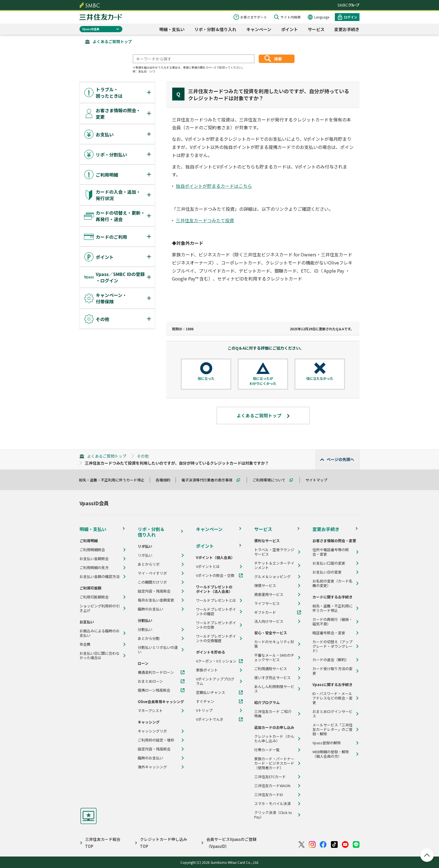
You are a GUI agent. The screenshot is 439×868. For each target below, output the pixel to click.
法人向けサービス (269, 621)
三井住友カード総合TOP (103, 843)
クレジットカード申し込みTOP (164, 843)
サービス (316, 29)
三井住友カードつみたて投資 (205, 220)
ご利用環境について (271, 480)
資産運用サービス (269, 595)
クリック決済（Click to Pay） (273, 815)
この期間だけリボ (152, 582)
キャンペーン (259, 29)
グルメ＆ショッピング (272, 577)
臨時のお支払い (150, 609)
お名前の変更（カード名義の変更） (332, 583)
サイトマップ (319, 480)
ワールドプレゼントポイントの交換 (216, 625)
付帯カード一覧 (267, 750)
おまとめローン (150, 681)
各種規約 (165, 480)
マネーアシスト (150, 711)
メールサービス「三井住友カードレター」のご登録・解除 (332, 729)
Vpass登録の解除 (327, 743)
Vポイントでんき (210, 719)
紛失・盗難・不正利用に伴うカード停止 (114, 480)
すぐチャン (205, 701)
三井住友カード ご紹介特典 (273, 714)
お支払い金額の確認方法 (100, 577)
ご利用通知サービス (271, 669)
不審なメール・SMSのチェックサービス (274, 658)
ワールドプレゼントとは (216, 600)
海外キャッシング (152, 767)
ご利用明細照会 (92, 550)
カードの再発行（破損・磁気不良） (332, 622)
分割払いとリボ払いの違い (158, 650)
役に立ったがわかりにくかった (263, 381)
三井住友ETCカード (270, 777)
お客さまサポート (254, 17)
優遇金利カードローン (156, 672)
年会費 (85, 644)
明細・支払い (172, 29)
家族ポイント (207, 670)
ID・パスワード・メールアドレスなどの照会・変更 (332, 698)
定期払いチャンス (211, 692)
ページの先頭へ (340, 459)
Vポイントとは (208, 567)
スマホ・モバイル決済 (272, 804)
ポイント (289, 29)
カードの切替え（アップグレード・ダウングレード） (332, 646)
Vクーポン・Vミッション (216, 661)
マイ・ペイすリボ (152, 573)
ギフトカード (265, 612)
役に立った (206, 378)
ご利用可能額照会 (94, 597)
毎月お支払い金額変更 (156, 600)
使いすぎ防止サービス (272, 678)
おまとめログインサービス (332, 714)
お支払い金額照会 (94, 559)
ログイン (351, 17)
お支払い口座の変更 (329, 563)
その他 (143, 456)
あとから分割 (149, 638)
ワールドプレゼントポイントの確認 (216, 612)
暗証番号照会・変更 (329, 633)
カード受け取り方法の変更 (332, 671)
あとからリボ (149, 564)
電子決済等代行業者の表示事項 (209, 480)
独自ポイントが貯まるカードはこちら (214, 186)
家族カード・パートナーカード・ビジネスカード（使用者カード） (274, 763)
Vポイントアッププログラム (215, 681)
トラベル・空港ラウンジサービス (274, 552)
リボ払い (145, 555)
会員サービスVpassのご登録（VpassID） (231, 843)
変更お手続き (347, 29)
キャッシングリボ (152, 731)
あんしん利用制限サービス (274, 689)
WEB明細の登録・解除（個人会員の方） (331, 754)
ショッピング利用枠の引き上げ (100, 608)
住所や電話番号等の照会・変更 (331, 552)
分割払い (145, 630)
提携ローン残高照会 (154, 690)
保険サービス (265, 586)
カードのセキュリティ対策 (274, 644)
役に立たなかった (320, 378)
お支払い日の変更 (327, 572)
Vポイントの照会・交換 (215, 575)
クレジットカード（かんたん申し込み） (274, 739)
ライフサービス (267, 603)
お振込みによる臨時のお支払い (100, 633)
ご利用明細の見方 (94, 568)
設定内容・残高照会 (154, 591)
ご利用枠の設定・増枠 (156, 740)
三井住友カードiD (269, 795)
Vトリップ (204, 710)
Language (322, 17)
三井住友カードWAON (272, 786)
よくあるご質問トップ (112, 41)
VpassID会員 (91, 29)
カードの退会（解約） (331, 660)
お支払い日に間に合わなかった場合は (100, 656)
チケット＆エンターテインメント (274, 565)
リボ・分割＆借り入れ (215, 29)
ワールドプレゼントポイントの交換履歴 (216, 638)
